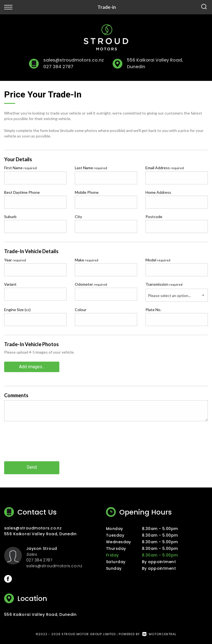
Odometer (91, 284)
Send (32, 467)
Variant (10, 284)
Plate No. (153, 310)
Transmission (164, 284)
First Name (20, 168)
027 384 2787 (58, 67)
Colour (81, 310)
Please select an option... (169, 296)
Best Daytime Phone (22, 192)
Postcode (154, 217)
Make (87, 260)
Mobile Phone (87, 192)
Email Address (165, 168)
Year (15, 260)
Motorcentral (159, 634)
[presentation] (46, 445)
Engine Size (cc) (17, 310)
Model (158, 260)
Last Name (91, 168)
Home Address (158, 192)
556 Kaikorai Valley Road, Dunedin (40, 533)
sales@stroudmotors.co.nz (74, 60)
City (78, 217)
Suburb (10, 217)
